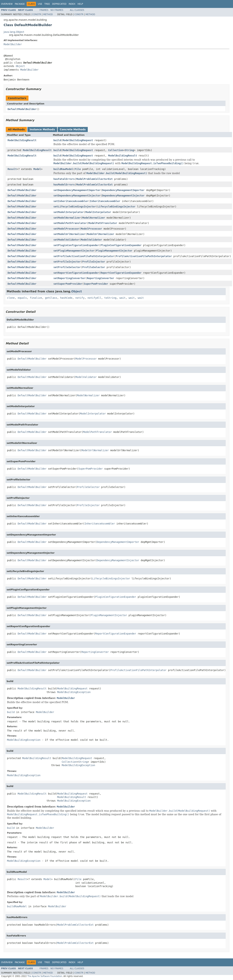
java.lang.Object (14, 32)
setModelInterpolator (69, 212)
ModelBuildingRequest (78, 140)
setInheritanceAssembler (71, 201)
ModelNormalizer (94, 218)
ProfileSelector (94, 267)
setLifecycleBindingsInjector (75, 207)
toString (110, 298)
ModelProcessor (91, 229)
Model (37, 169)
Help (80, 4)
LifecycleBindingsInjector (116, 207)
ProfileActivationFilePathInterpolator (144, 256)
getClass (51, 298)
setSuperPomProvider (68, 284)
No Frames (57, 10)
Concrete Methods (73, 129)
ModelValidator (91, 240)
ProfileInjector (94, 262)
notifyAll (94, 298)
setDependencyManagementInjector (77, 196)
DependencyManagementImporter (123, 190)
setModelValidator (66, 240)
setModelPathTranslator (70, 223)
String (129, 150)
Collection (116, 150)
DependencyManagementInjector (123, 196)
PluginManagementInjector (114, 251)
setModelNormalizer (67, 218)
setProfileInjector (67, 262)
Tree (47, 4)
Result (12, 169)
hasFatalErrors (64, 179)
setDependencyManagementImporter (77, 190)
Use (40, 4)
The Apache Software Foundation (45, 976)
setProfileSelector (67, 267)
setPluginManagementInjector (74, 251)
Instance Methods (42, 129)
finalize (36, 298)
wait (123, 298)
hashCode (66, 298)
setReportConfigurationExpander (76, 273)
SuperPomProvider (96, 284)
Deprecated (59, 4)
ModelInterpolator (98, 212)
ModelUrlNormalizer (101, 234)
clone (11, 298)
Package (20, 4)
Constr (37, 14)
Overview (7, 4)
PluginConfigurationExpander (121, 245)
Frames (44, 10)
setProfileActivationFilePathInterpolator (84, 256)
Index (72, 4)
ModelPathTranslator (103, 223)
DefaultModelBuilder (22, 109)
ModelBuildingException (74, 692)
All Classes (77, 10)
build (57, 140)
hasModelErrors (64, 185)
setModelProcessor (66, 229)
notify (80, 298)
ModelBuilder (13, 44)
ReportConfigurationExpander (121, 273)
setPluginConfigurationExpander (76, 245)
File (78, 169)
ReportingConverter (101, 278)
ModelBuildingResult (22, 140)
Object (20, 66)
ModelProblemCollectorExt (94, 179)
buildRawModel (63, 169)
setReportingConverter (69, 278)
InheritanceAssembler (105, 201)
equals (22, 298)
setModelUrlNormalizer (69, 234)
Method (48, 14)
